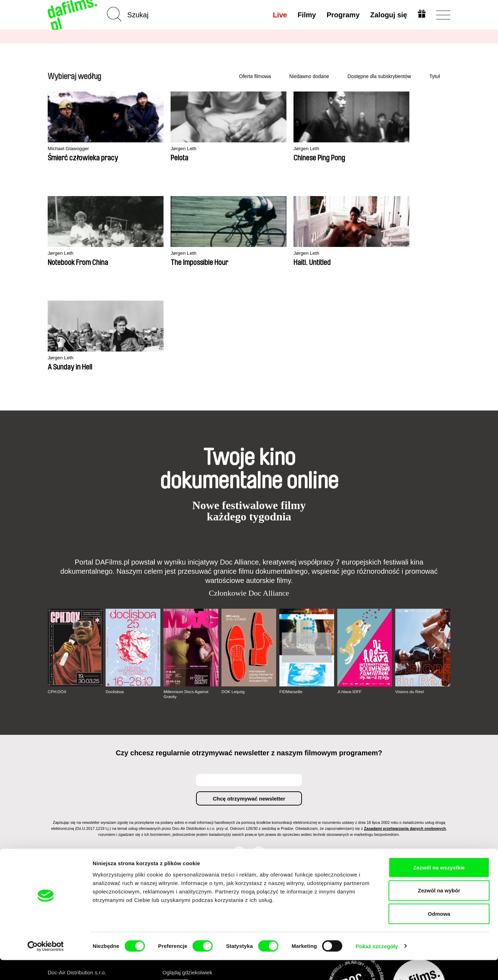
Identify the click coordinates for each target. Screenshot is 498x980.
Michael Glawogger (70, 149)
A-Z (121, 795)
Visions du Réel (410, 587)
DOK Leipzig (233, 587)
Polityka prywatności (74, 807)
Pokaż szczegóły (377, 966)
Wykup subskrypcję (201, 804)
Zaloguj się (388, 15)
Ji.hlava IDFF (350, 587)
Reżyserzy (129, 826)
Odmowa (439, 934)
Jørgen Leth (144, 149)
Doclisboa (115, 587)
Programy (342, 15)
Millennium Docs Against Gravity (187, 590)
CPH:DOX (57, 587)
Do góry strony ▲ (430, 786)
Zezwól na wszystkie (439, 887)
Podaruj (195, 820)
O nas (55, 795)
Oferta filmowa (255, 76)
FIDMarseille (291, 587)
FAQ (191, 826)
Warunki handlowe (71, 814)
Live (279, 15)
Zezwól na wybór (439, 911)
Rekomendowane (138, 807)
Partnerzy (60, 801)
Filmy (306, 15)
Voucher (196, 814)
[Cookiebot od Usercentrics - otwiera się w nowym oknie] (46, 966)
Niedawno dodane (309, 76)
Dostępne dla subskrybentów (379, 76)
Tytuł (434, 76)
